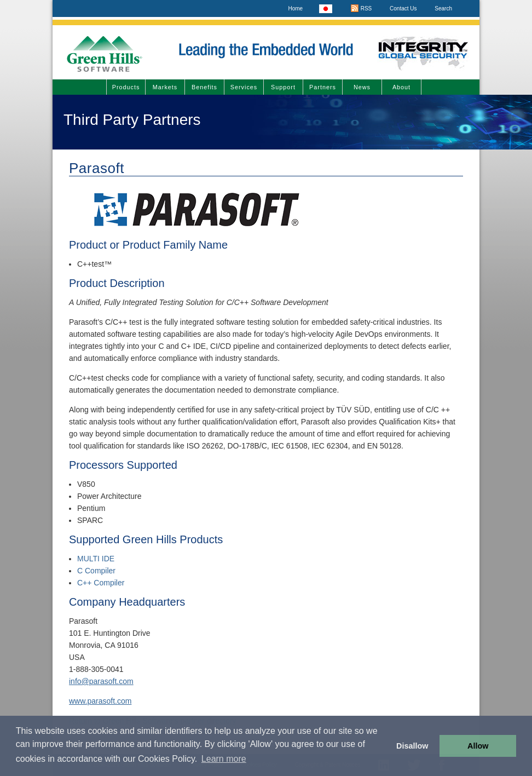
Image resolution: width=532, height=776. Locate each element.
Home (295, 8)
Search (443, 8)
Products (126, 87)
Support (283, 87)
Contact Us (403, 8)
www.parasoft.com (100, 701)
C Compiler (96, 571)
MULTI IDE (96, 559)
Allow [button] (478, 746)
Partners (323, 87)
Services (244, 87)
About (401, 87)
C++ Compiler (101, 583)
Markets (165, 87)
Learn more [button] (224, 759)
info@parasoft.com (101, 681)
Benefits (204, 87)
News (362, 87)
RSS (361, 8)
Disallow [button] (412, 746)
